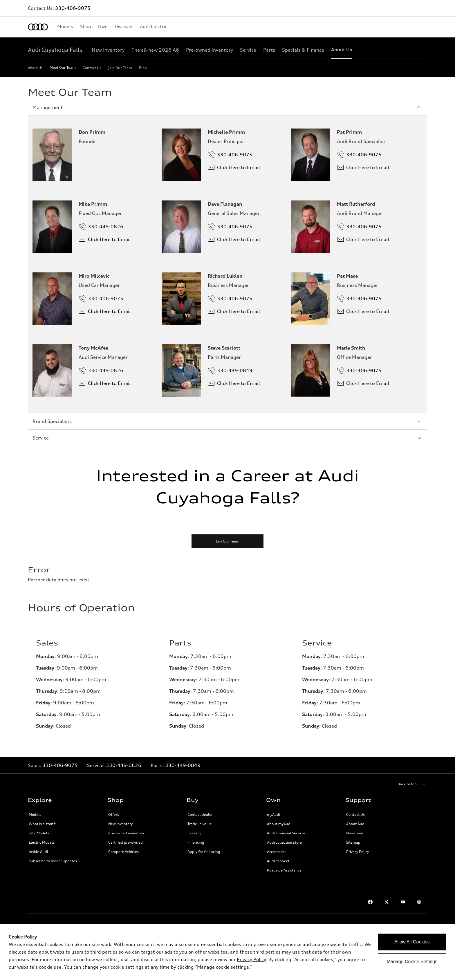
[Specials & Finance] (303, 50)
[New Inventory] (108, 50)
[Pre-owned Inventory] (210, 50)
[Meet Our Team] (63, 69)
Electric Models (42, 842)
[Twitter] (387, 902)
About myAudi (279, 824)
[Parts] (269, 50)
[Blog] (143, 69)
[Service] (248, 50)
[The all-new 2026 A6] (155, 50)
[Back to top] (412, 784)
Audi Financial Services (286, 833)
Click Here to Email (234, 167)
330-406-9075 (73, 8)
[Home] (38, 27)
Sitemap (353, 842)
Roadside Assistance (284, 870)
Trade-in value (200, 824)
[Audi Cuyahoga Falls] (55, 50)
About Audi (356, 824)
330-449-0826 (124, 765)
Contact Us (355, 814)
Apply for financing (204, 852)
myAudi (273, 814)
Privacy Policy (358, 852)
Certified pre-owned (126, 842)
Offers (114, 814)
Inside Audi (38, 852)
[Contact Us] (92, 69)
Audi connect (278, 861)
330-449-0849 (183, 765)
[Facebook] (370, 902)
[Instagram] (419, 902)
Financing (196, 842)
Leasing (194, 833)
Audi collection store (284, 842)
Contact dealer (200, 814)
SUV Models (39, 833)
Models (35, 814)
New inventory (120, 824)
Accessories (277, 852)
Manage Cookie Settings (412, 962)
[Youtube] (403, 902)
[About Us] (342, 50)
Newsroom (355, 833)
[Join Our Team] (120, 69)
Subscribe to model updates (53, 861)
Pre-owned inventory (126, 833)
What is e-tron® (42, 824)
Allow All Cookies (412, 942)
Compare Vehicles (123, 852)
